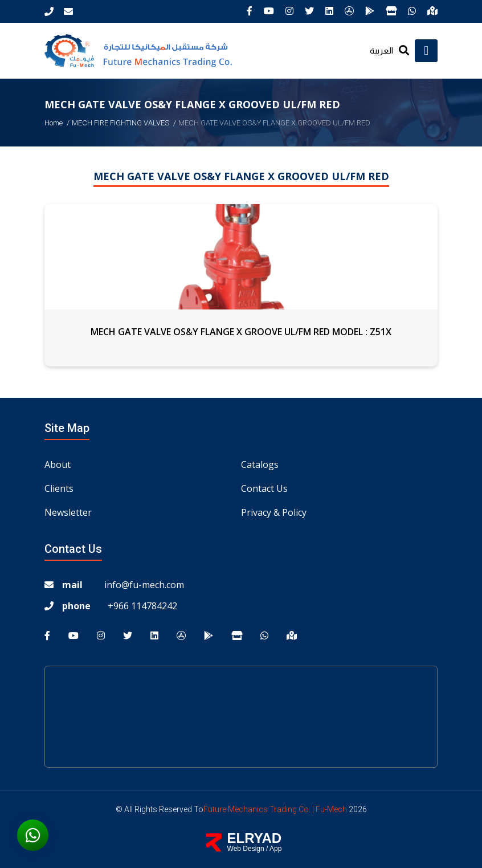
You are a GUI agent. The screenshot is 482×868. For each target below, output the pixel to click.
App (275, 849)
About (58, 464)
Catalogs (260, 464)
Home (54, 123)
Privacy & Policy (274, 512)
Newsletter (68, 512)
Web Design (246, 849)
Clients (59, 488)
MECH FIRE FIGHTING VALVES (121, 123)
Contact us (264, 488)
